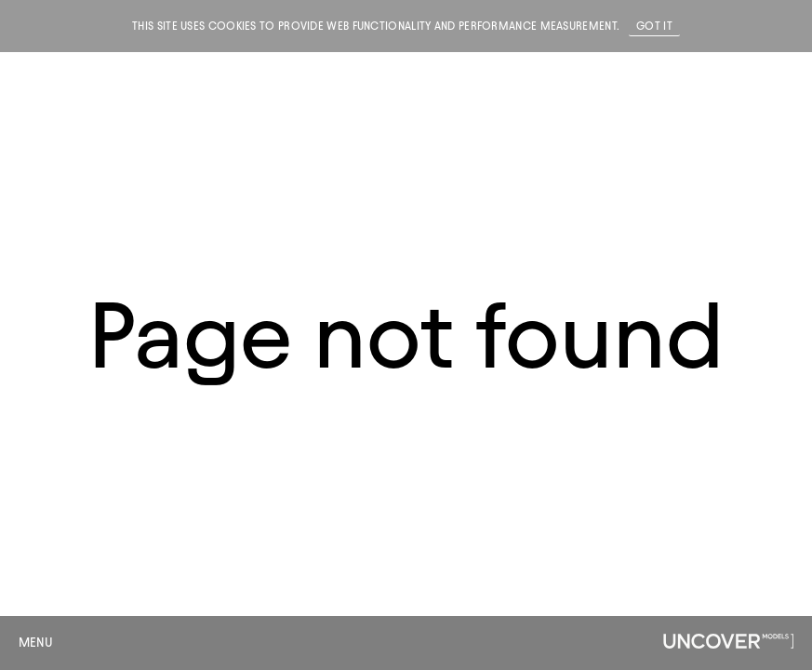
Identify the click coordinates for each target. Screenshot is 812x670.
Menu (36, 643)
